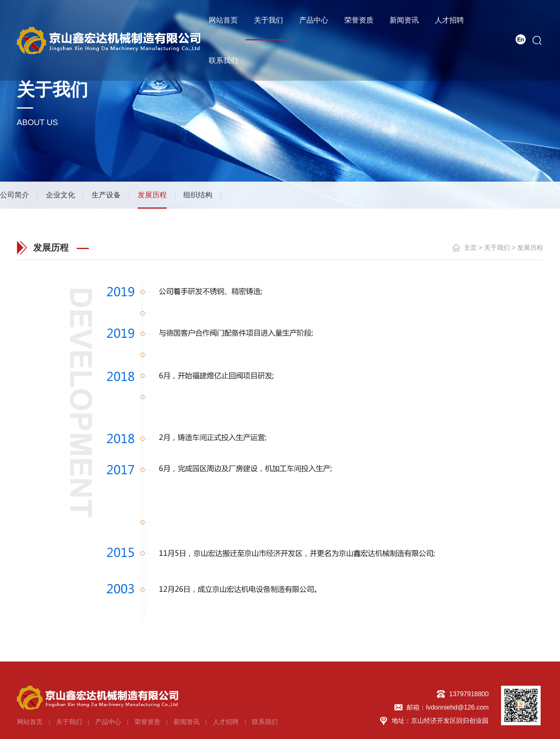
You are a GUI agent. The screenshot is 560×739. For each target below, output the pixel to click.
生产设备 (106, 195)
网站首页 (223, 20)
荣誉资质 (359, 20)
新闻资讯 (404, 20)
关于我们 (268, 20)
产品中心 (314, 20)
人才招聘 (449, 20)
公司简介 (15, 195)
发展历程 (152, 195)
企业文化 (61, 195)
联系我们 (223, 61)
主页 (470, 247)
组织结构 (198, 195)
